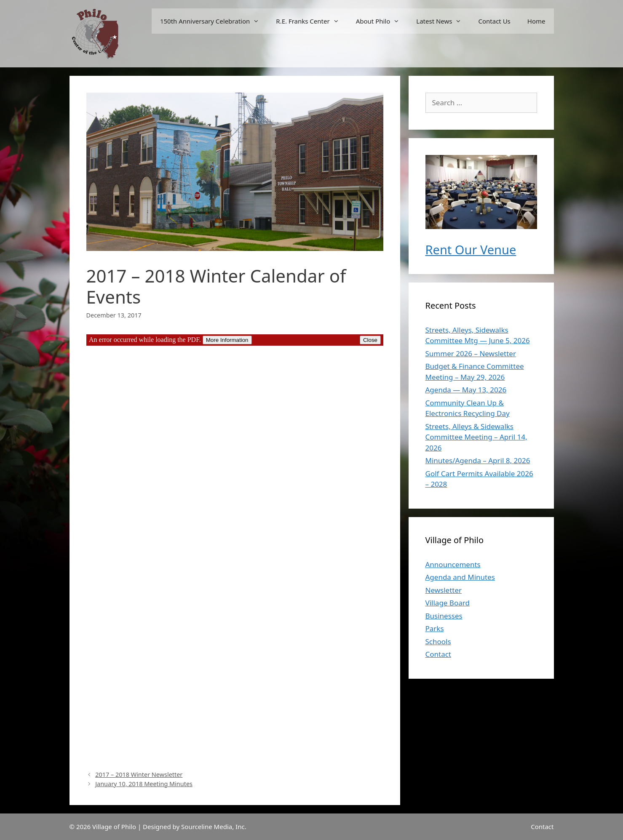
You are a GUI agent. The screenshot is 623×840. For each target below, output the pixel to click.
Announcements (453, 564)
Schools (438, 641)
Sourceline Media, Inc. (214, 827)
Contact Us (494, 21)
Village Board (448, 603)
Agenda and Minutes (460, 577)
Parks (435, 628)
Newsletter (444, 590)
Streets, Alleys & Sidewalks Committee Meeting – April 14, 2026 (476, 437)
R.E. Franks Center (311, 21)
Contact (439, 654)
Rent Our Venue (471, 249)
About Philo (382, 21)
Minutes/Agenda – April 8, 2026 (478, 460)
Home (536, 21)
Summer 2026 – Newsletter (471, 353)
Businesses (444, 616)
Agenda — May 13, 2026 (466, 390)
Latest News (443, 21)
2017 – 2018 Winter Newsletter (139, 775)
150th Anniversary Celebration (214, 21)
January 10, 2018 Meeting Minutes (144, 784)
